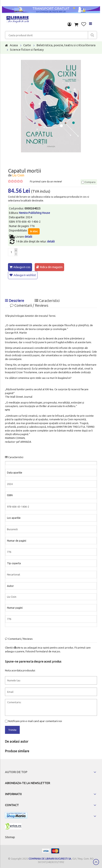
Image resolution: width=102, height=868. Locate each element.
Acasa (14, 45)
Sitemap (10, 837)
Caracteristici (47, 301)
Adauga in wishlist (25, 275)
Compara (88, 182)
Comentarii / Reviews (29, 305)
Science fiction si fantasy (27, 50)
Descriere (15, 301)
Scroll (96, 862)
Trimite (12, 730)
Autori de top (16, 772)
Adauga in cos (22, 267)
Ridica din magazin (51, 267)
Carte (27, 45)
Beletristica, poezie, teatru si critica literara (66, 45)
